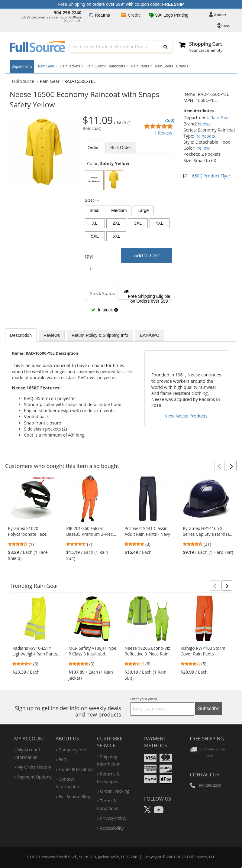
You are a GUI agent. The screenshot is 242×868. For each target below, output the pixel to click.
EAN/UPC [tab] (150, 335)
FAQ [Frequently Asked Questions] (63, 760)
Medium (119, 210)
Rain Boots (164, 66)
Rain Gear (48, 66)
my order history (34, 767)
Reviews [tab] (52, 335)
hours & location (76, 769)
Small (95, 210)
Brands (182, 66)
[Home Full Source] (23, 81)
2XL (116, 223)
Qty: (89, 256)
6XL (116, 236)
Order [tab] (93, 148)
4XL (160, 223)
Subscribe (209, 709)
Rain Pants (140, 66)
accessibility (112, 828)
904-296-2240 (68, 13)
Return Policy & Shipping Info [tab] (100, 335)
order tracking (115, 791)
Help (223, 26)
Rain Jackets (70, 66)
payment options (34, 777)
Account (218, 15)
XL (95, 223)
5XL (95, 236)
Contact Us (205, 775)
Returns (99, 15)
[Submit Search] (165, 47)
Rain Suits (95, 66)
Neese (205, 124)
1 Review (163, 133)
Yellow (203, 148)
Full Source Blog (74, 796)
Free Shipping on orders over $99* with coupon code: (121, 4)
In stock (104, 310)
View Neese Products (186, 416)
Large (143, 210)
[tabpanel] (129, 240)
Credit (130, 16)
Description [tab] (21, 335)
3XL (138, 223)
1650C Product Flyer (210, 176)
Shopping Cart (206, 44)
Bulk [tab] (121, 148)
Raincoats (117, 66)
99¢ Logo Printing (169, 16)
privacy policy (113, 818)
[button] (219, 466)
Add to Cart (147, 256)
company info (72, 750)
